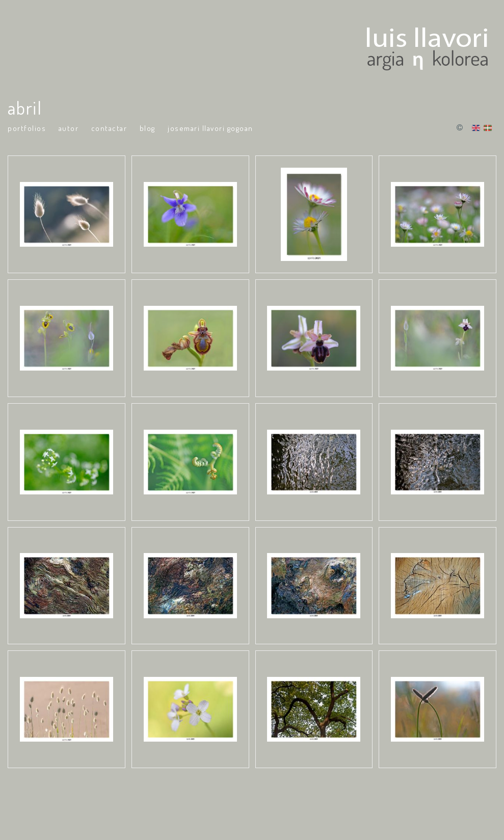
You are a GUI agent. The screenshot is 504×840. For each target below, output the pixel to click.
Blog (148, 128)
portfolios (27, 128)
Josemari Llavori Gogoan (210, 128)
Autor (69, 128)
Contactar (109, 128)
